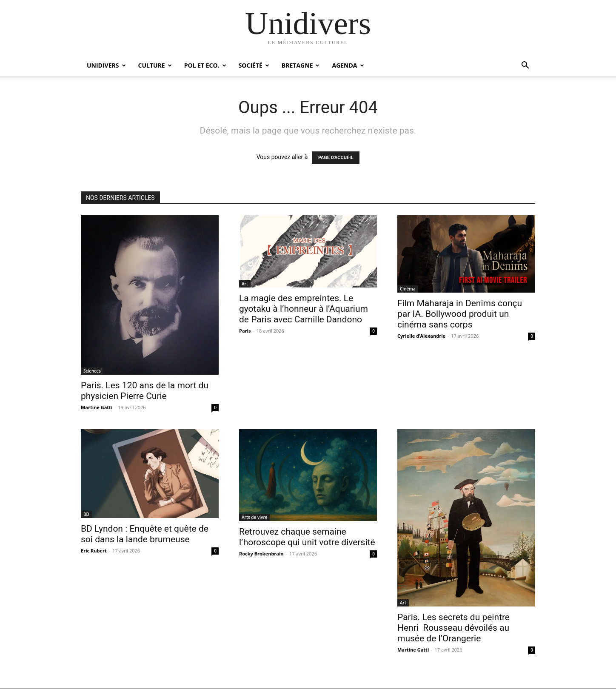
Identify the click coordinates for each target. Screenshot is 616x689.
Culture (155, 65)
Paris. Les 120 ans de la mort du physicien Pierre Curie (145, 391)
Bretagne (301, 65)
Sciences (92, 371)
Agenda (348, 65)
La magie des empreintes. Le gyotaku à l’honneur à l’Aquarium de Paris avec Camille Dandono (304, 309)
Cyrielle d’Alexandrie (421, 336)
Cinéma (408, 289)
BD (86, 514)
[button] (525, 66)
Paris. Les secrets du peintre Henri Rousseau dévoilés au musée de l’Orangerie (453, 628)
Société (254, 65)
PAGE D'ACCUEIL (336, 158)
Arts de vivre (254, 517)
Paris (245, 331)
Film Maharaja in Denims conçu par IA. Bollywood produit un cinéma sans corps (460, 314)
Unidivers (106, 65)
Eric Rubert (94, 551)
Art (245, 284)
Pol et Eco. (205, 65)
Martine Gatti (97, 407)
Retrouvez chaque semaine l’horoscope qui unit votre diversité (307, 537)
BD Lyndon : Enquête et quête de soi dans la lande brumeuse (145, 534)
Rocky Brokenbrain (261, 554)
